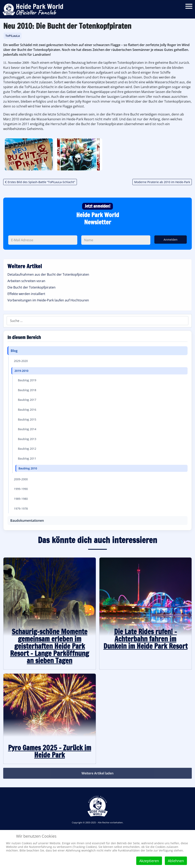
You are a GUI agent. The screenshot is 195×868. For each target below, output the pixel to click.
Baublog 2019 (27, 380)
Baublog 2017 (27, 400)
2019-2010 (21, 371)
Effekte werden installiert (26, 294)
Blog (14, 351)
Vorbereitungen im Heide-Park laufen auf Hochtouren (48, 300)
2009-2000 (21, 479)
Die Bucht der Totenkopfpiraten (31, 287)
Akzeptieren (149, 861)
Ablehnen (176, 861)
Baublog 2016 (27, 410)
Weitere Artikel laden (97, 773)
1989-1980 (21, 499)
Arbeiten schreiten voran (26, 281)
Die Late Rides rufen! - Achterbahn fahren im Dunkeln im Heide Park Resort (145, 639)
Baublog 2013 (27, 439)
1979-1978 (21, 509)
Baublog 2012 (27, 449)
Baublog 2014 (27, 429)
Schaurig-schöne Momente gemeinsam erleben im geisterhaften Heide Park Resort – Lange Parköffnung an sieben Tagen (50, 646)
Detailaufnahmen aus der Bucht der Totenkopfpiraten (48, 274)
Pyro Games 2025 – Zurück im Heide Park (50, 751)
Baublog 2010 (28, 468)
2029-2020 (21, 361)
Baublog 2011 (27, 458)
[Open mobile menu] (189, 6)
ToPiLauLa (13, 36)
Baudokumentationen (27, 521)
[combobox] (97, 321)
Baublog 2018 (27, 390)
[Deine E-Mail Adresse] (43, 240)
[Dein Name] (116, 240)
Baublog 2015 (27, 419)
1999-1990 (21, 489)
